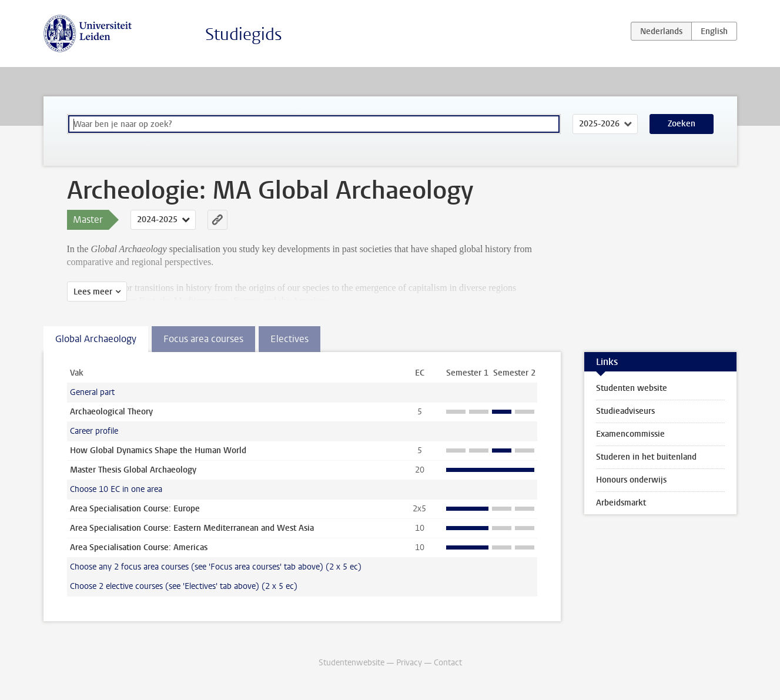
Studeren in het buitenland (646, 457)
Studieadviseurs (625, 411)
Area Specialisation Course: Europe (135, 509)
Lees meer (93, 292)
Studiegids (244, 34)
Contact (448, 663)
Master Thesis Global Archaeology (133, 470)
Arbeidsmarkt (621, 503)
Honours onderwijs (631, 480)
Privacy (409, 663)
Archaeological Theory (111, 412)
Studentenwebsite (351, 663)
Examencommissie (630, 434)
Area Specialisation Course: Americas (139, 547)
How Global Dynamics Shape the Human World (158, 451)
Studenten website (632, 388)
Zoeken (682, 124)
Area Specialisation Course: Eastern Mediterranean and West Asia (192, 528)
